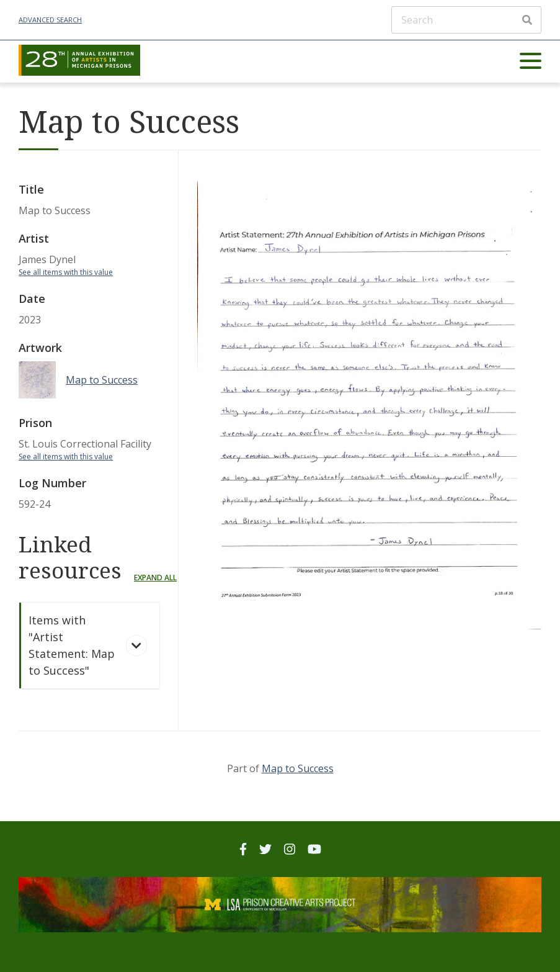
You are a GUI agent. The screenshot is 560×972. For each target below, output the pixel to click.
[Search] (466, 20)
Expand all (155, 578)
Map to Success (298, 768)
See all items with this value (66, 272)
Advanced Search (50, 20)
